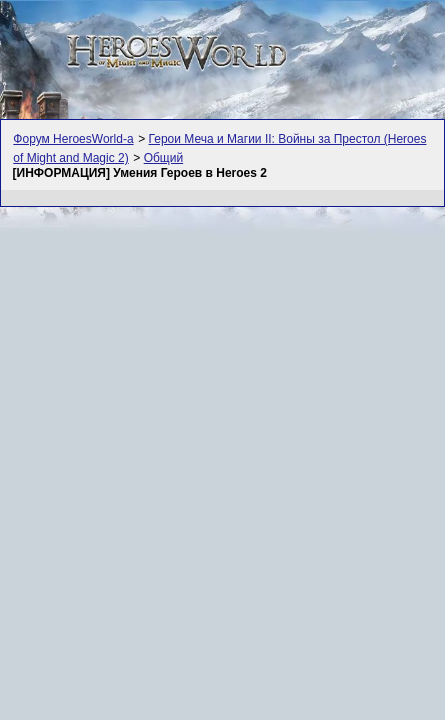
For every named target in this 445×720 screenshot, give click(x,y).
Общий (164, 158)
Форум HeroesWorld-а (73, 139)
